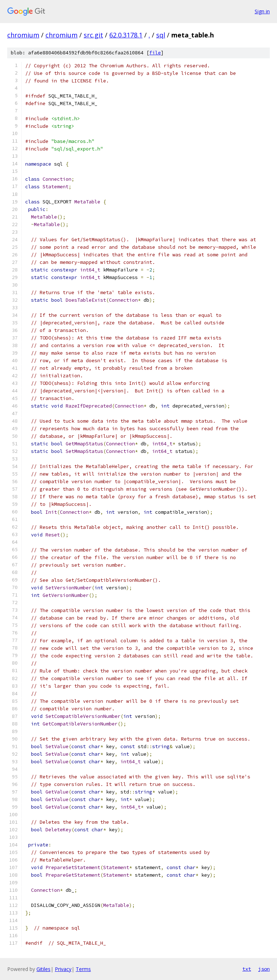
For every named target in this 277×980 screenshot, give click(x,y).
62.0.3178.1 (126, 35)
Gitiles (43, 969)
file (155, 53)
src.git (93, 35)
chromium (23, 35)
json (264, 969)
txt (247, 969)
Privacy (63, 969)
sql (161, 35)
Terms (83, 969)
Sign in (262, 11)
